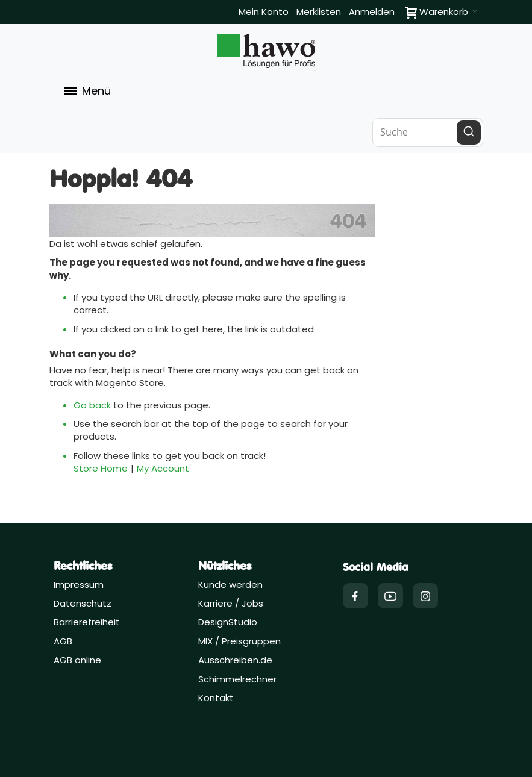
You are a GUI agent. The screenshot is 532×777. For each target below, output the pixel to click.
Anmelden (372, 12)
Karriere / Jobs (232, 603)
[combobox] (428, 133)
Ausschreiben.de (235, 660)
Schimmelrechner (237, 679)
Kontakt (216, 698)
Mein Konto (264, 12)
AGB (63, 641)
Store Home (101, 468)
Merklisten (319, 12)
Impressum (79, 585)
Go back (92, 405)
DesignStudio (228, 622)
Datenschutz (83, 603)
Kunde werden (230, 585)
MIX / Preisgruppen (239, 641)
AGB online (77, 660)
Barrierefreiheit (87, 622)
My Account (163, 468)
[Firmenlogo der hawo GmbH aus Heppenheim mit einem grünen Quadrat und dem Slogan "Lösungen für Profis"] (266, 51)
